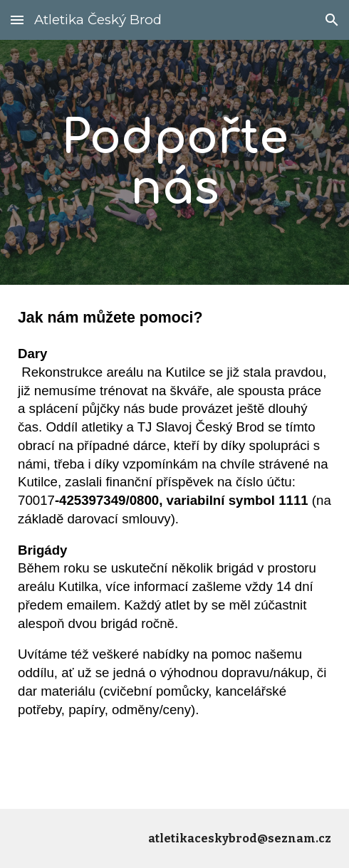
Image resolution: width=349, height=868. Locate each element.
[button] (17, 20)
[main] (174, 162)
